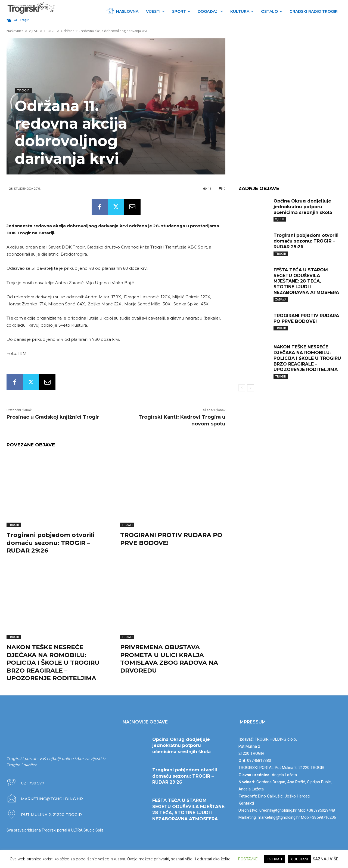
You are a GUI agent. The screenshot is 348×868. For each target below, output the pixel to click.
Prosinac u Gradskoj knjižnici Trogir (53, 417)
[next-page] (251, 388)
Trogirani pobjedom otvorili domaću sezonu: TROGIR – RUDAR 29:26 (50, 543)
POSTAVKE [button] (248, 859)
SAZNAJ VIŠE (326, 859)
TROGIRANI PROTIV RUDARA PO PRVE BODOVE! (306, 318)
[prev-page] (242, 388)
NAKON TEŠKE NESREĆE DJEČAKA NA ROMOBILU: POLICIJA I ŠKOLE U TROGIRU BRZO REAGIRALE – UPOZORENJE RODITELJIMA (53, 663)
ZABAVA (281, 299)
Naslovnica (15, 31)
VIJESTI (34, 31)
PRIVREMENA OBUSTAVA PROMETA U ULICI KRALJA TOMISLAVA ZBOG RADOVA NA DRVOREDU (169, 659)
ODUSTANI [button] (300, 859)
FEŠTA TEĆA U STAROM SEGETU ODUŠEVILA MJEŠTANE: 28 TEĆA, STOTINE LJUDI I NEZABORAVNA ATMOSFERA (306, 281)
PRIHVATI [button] (275, 859)
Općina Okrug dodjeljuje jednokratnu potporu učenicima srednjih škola (303, 207)
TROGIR (50, 31)
